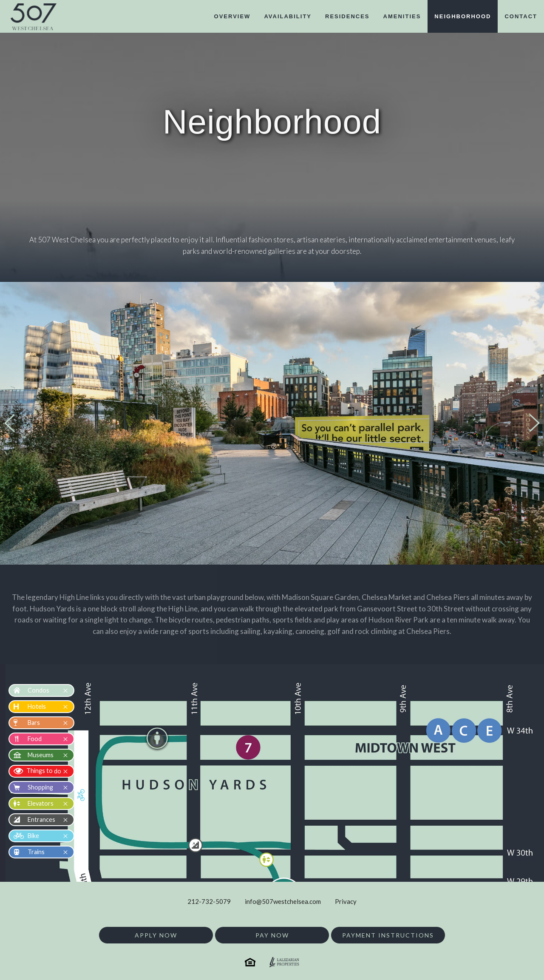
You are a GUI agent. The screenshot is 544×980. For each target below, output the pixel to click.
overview (232, 16)
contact (521, 16)
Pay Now (272, 935)
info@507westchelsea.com (283, 901)
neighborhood (463, 16)
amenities (402, 16)
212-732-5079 (209, 901)
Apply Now (156, 935)
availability (288, 16)
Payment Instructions (388, 935)
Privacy (346, 901)
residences (347, 16)
